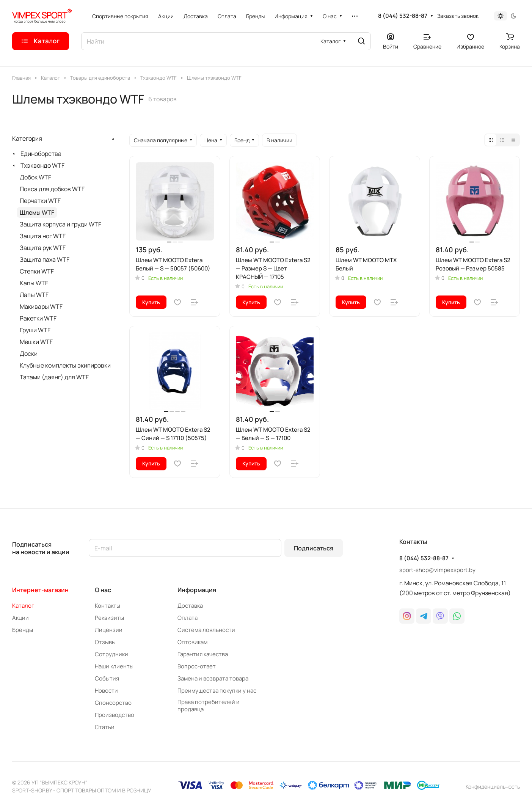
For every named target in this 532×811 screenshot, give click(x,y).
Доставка (190, 606)
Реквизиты (109, 618)
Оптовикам (192, 642)
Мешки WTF (36, 342)
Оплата (188, 618)
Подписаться (314, 548)
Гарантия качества (203, 654)
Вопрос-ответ (197, 666)
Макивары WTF (41, 306)
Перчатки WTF (40, 201)
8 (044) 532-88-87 (403, 16)
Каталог (23, 606)
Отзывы (105, 642)
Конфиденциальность (493, 787)
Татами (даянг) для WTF (54, 377)
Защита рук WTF (43, 248)
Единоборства (41, 154)
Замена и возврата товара (213, 678)
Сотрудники (111, 654)
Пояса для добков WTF (52, 189)
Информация (197, 590)
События (107, 678)
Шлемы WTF (37, 212)
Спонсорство (113, 703)
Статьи (105, 727)
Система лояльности (206, 630)
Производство (115, 715)
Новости (106, 691)
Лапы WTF (34, 295)
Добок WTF (35, 177)
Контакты (107, 606)
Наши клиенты (114, 666)
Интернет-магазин (40, 590)
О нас (103, 590)
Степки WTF (37, 271)
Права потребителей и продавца (209, 706)
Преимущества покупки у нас (217, 691)
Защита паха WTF (45, 259)
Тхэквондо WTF (42, 165)
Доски (29, 354)
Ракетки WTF (38, 318)
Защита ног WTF (43, 236)
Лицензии (109, 630)
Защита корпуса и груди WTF (60, 224)
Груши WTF (35, 330)
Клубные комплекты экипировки (65, 365)
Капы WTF (34, 283)
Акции (20, 618)
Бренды (23, 630)
